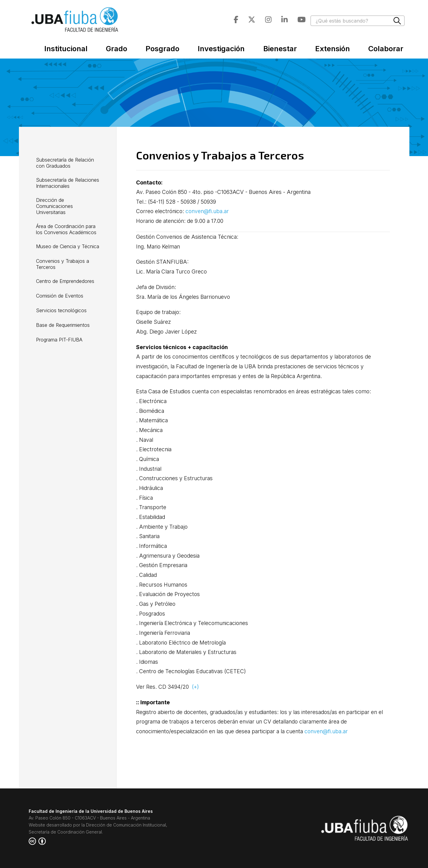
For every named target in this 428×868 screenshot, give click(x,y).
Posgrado (162, 49)
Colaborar (386, 49)
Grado (117, 49)
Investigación (221, 49)
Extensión (333, 49)
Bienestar (280, 49)
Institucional (66, 49)
